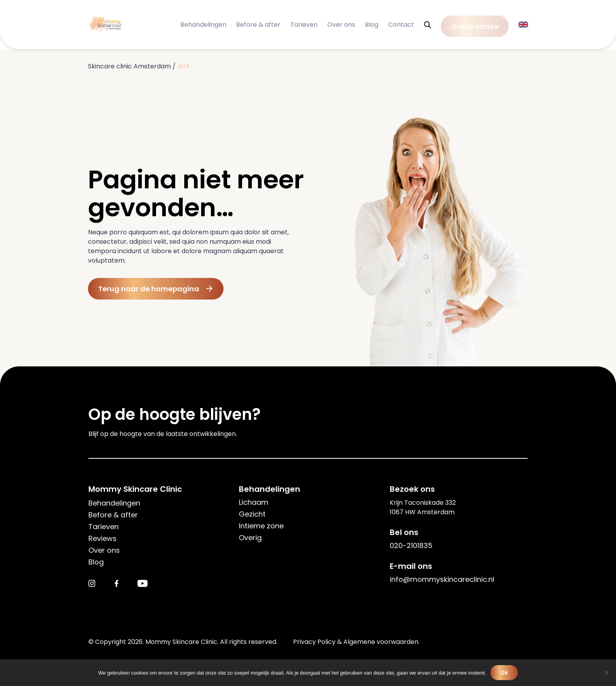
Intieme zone (261, 526)
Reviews (103, 538)
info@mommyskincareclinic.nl (442, 579)
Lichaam (254, 502)
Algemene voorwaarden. (381, 642)
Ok (504, 673)
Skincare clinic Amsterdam (129, 66)
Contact (401, 25)
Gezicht (252, 514)
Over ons (341, 25)
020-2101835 (411, 545)
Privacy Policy (314, 642)
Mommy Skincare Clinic (135, 489)
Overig (250, 538)
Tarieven (304, 25)
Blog (372, 25)
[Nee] (606, 673)
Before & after (258, 25)
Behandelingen (203, 25)
